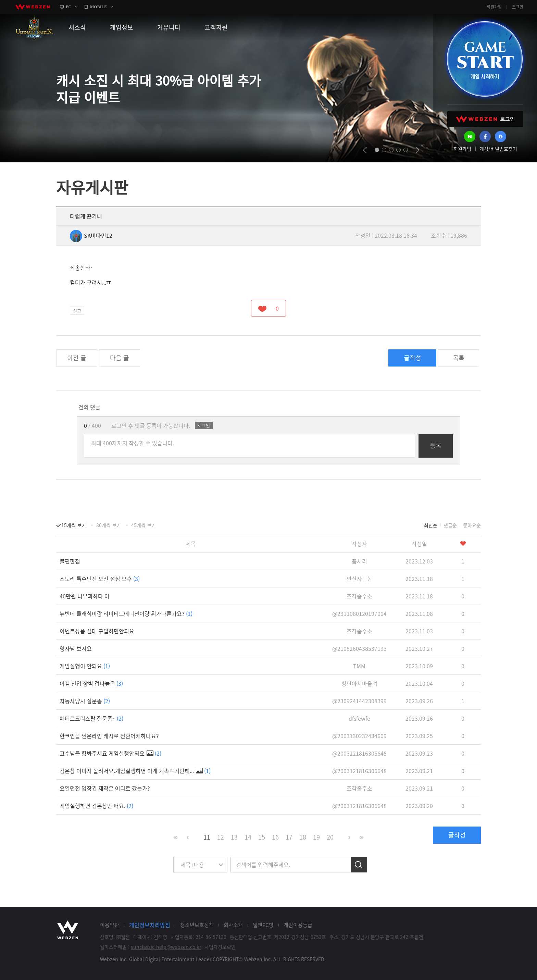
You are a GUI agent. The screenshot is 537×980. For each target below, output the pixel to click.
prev (365, 150)
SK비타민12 (91, 235)
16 (275, 837)
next (418, 150)
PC (68, 7)
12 (221, 837)
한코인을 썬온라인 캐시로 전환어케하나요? (109, 736)
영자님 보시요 (76, 648)
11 (207, 837)
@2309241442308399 (359, 701)
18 (303, 837)
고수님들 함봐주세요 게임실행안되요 (110, 753)
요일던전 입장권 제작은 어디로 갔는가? (105, 788)
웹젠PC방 (263, 925)
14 (248, 837)
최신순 (431, 525)
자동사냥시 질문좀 (85, 701)
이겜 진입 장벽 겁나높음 (91, 683)
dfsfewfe (359, 718)
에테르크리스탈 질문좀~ (91, 718)
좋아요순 (472, 525)
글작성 (413, 358)
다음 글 (120, 358)
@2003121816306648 (359, 753)
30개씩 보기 (109, 525)
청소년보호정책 (197, 925)
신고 (77, 311)
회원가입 (494, 7)
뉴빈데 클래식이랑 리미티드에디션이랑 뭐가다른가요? (126, 613)
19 (316, 837)
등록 (436, 445)
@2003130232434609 (359, 736)
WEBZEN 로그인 (485, 119)
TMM (359, 666)
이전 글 (77, 358)
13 (234, 837)
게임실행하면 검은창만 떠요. (96, 806)
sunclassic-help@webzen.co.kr (166, 947)
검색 (359, 865)
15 (262, 837)
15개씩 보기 (74, 525)
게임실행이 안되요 (85, 666)
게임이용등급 (298, 925)
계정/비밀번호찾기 (498, 149)
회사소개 (233, 925)
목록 (459, 358)
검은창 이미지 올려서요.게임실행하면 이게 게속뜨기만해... (135, 771)
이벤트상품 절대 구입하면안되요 (97, 631)
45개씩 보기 (143, 525)
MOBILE (98, 7)
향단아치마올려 (359, 683)
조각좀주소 (359, 596)
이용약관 (110, 925)
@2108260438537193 (359, 648)
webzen (33, 7)
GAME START (485, 59)
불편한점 (70, 561)
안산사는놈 (359, 579)
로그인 (518, 7)
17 (289, 837)
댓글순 (450, 525)
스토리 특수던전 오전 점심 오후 (100, 579)
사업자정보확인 (220, 947)
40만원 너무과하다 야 (85, 596)
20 (330, 837)
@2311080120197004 (359, 613)
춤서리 (359, 561)
